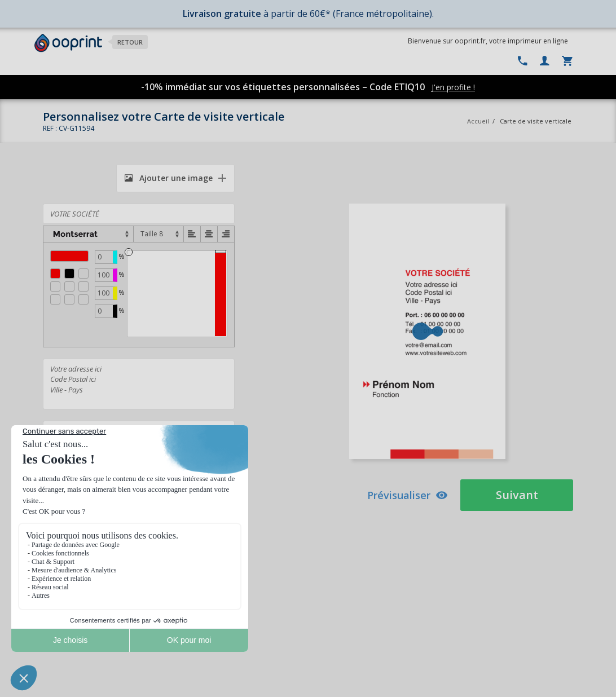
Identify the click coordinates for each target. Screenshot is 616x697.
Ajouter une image (169, 178)
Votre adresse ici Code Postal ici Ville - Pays (139, 384)
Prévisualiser (408, 495)
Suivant (517, 495)
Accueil (478, 121)
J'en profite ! (453, 87)
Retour (130, 42)
